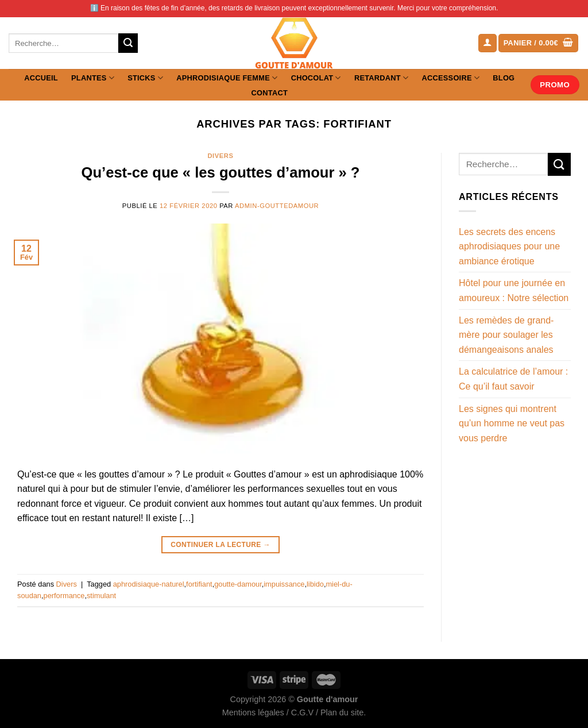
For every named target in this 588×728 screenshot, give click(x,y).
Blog (504, 78)
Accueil (41, 78)
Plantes (93, 78)
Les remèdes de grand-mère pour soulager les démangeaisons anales (506, 335)
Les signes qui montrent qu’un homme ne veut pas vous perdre (512, 423)
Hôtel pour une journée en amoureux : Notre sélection (514, 290)
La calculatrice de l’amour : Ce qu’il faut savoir (513, 379)
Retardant (381, 78)
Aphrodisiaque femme (227, 78)
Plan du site (342, 712)
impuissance (284, 584)
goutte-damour (238, 584)
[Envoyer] (128, 43)
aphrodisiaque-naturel (149, 584)
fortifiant (199, 584)
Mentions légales (253, 712)
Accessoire (451, 78)
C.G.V (302, 712)
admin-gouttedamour (277, 206)
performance (64, 596)
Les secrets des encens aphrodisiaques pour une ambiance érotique (509, 246)
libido (315, 584)
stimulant (101, 596)
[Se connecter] (488, 43)
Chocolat (316, 78)
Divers (220, 156)
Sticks (145, 78)
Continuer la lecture (220, 545)
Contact (270, 93)
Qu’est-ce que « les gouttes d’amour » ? (221, 172)
